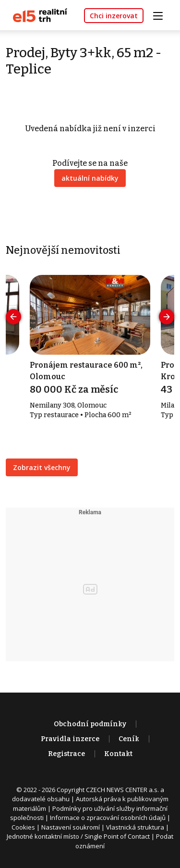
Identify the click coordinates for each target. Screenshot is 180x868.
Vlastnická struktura (135, 827)
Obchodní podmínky (90, 724)
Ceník (129, 739)
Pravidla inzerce (70, 739)
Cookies (23, 827)
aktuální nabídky (90, 178)
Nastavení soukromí (71, 827)
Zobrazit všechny (42, 467)
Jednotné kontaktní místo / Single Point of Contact (78, 836)
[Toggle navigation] (161, 15)
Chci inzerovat (114, 16)
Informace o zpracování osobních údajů (108, 818)
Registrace (66, 754)
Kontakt (118, 754)
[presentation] (13, 317)
